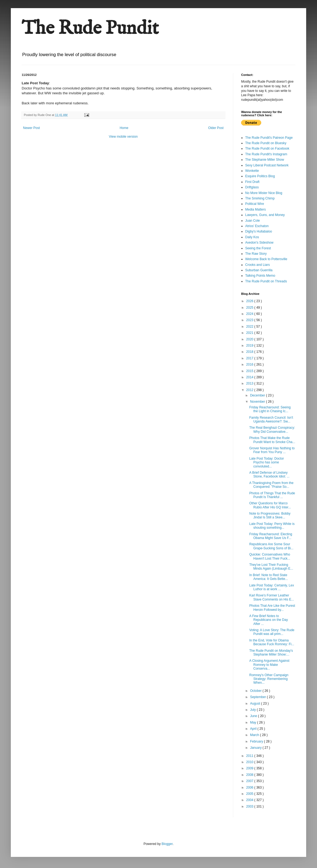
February (257, 741)
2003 (250, 806)
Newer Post (31, 128)
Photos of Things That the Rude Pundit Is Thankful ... (272, 495)
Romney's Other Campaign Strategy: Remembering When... (269, 679)
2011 (250, 756)
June (254, 716)
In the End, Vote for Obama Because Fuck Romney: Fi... (272, 642)
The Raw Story (256, 254)
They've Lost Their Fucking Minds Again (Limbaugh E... (271, 567)
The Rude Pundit (90, 29)
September (258, 697)
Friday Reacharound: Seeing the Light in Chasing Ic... (270, 409)
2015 (250, 371)
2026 (250, 301)
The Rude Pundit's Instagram (266, 154)
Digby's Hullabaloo (259, 231)
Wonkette (252, 171)
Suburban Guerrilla (259, 270)
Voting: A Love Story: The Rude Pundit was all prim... (272, 632)
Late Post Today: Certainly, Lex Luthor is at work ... (272, 587)
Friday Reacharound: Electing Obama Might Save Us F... (271, 536)
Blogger (167, 844)
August (256, 704)
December (258, 395)
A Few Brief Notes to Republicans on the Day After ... (269, 620)
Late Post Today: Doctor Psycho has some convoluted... (267, 462)
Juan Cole (253, 221)
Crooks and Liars (258, 265)
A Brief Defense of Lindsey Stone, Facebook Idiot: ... (269, 475)
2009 (250, 768)
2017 (250, 358)
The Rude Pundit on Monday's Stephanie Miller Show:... (271, 653)
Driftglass (252, 187)
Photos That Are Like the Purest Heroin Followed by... (272, 608)
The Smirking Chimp (260, 198)
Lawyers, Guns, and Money (265, 215)
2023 (250, 320)
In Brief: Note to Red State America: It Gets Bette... (269, 577)
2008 (250, 775)
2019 (250, 346)
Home (124, 128)
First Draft (252, 182)
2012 (250, 390)
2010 (250, 762)
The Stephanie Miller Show (265, 160)
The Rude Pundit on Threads (266, 281)
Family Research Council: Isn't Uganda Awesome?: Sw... (271, 420)
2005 (250, 794)
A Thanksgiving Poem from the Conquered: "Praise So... (271, 485)
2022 (250, 327)
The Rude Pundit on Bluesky (266, 143)
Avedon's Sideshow (259, 243)
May (254, 722)
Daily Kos (252, 237)
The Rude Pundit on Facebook (267, 149)
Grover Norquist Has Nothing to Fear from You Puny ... (272, 450)
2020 (250, 339)
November (258, 402)
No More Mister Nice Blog (264, 193)
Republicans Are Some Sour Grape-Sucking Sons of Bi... (271, 546)
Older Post (216, 128)
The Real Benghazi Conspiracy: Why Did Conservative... (272, 430)
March (255, 735)
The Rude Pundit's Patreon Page (269, 138)
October (256, 691)
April (254, 729)
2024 (250, 314)
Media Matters (255, 209)
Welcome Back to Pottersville (266, 259)
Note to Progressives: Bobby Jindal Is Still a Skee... (270, 515)
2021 (250, 333)
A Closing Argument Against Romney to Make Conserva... (269, 665)
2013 (250, 383)
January (256, 748)
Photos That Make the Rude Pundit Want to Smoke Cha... (272, 440)
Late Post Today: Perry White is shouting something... (272, 526)
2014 (250, 377)
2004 (250, 800)
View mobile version (123, 137)
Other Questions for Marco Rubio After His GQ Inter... (270, 505)
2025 (250, 308)
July (253, 710)
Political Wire (255, 204)
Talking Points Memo (260, 276)
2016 (250, 364)
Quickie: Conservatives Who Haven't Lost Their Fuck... (270, 556)
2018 (250, 352)
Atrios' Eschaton (257, 226)
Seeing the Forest (258, 248)
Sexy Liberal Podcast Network (267, 165)
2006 (250, 788)
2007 (250, 781)
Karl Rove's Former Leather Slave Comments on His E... (272, 597)
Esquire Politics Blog (260, 176)
